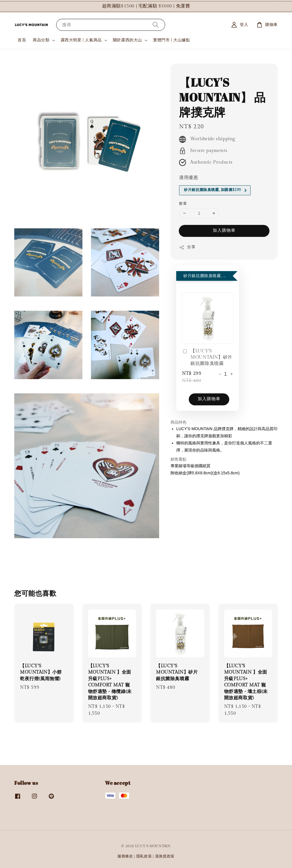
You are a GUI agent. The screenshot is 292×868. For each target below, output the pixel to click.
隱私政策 (144, 856)
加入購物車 (224, 230)
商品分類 (41, 40)
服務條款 (125, 856)
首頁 (22, 40)
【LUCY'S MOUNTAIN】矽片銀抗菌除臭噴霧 (207, 357)
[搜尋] (156, 25)
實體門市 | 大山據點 (172, 40)
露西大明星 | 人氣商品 (81, 40)
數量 (183, 204)
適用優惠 (188, 178)
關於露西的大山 (127, 40)
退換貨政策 (165, 856)
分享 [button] (187, 247)
